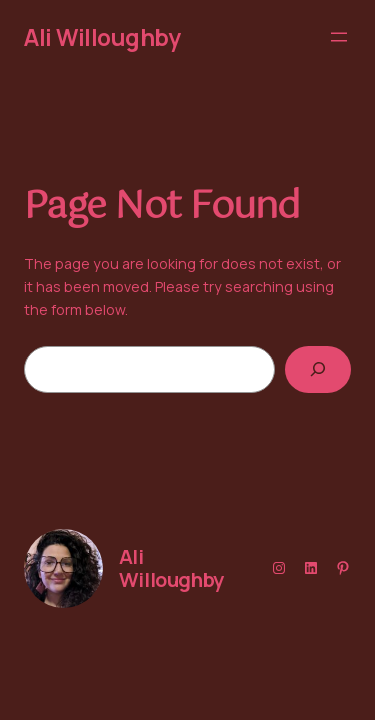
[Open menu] (339, 37)
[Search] (318, 369)
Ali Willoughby (102, 37)
